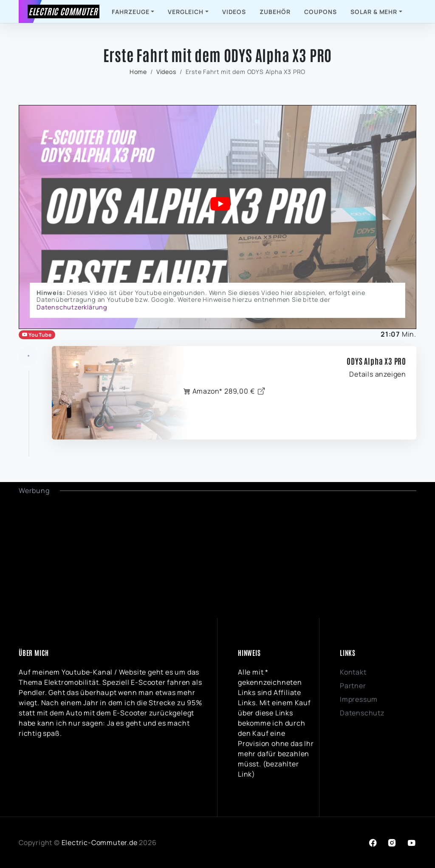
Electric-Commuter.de (100, 842)
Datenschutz (362, 713)
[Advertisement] (217, 555)
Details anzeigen (378, 374)
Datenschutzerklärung (72, 307)
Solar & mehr (374, 12)
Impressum (359, 699)
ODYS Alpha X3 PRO (376, 361)
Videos (234, 12)
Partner (353, 686)
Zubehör (275, 12)
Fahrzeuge (131, 12)
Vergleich (186, 12)
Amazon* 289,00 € (224, 391)
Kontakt (353, 672)
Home (138, 72)
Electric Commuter (63, 11)
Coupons (321, 12)
